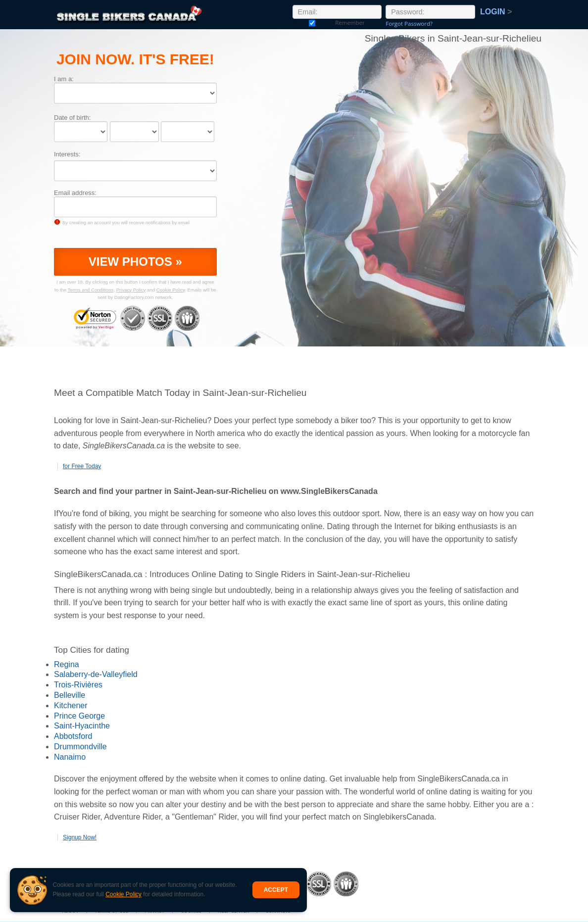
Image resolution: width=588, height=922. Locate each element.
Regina (67, 664)
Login (496, 12)
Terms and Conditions (91, 290)
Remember (312, 23)
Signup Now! (80, 837)
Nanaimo (70, 757)
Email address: (75, 193)
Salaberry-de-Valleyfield (96, 674)
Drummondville (80, 747)
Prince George (79, 716)
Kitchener (71, 705)
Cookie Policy (123, 894)
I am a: (64, 79)
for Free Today (82, 466)
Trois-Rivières (78, 685)
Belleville (70, 695)
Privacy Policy (131, 290)
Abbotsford (73, 736)
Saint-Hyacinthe (82, 726)
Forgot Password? (409, 24)
